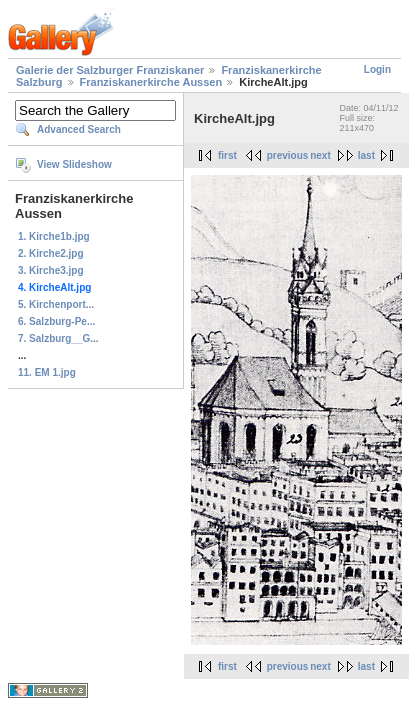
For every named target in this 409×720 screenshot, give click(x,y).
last (366, 155)
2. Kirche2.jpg (51, 253)
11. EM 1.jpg (47, 372)
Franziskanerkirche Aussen (151, 82)
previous (288, 155)
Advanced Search (79, 129)
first (227, 155)
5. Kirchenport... (56, 304)
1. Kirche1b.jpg (54, 236)
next (320, 155)
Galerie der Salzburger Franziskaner (110, 70)
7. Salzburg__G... (58, 338)
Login (377, 69)
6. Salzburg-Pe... (56, 321)
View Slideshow (74, 164)
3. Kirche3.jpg (51, 270)
